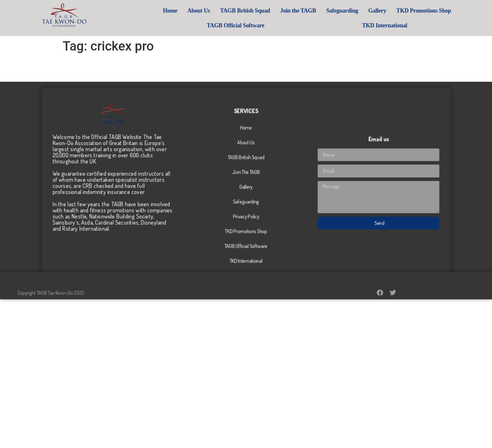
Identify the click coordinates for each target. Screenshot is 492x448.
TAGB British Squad (275, 11)
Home (201, 11)
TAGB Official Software (266, 25)
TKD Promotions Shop (454, 11)
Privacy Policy (246, 253)
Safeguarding (372, 11)
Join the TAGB (328, 11)
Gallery (408, 11)
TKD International (415, 25)
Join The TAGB (246, 208)
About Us (229, 11)
